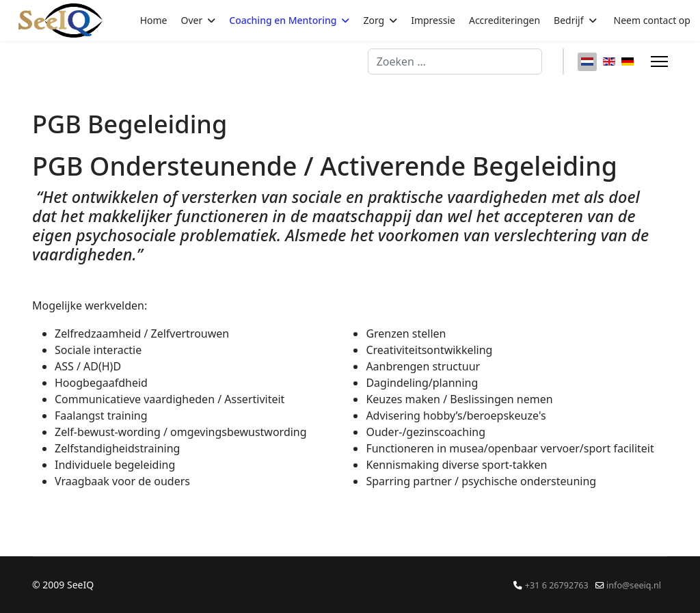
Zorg (374, 20)
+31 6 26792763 (557, 585)
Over (192, 20)
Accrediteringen (504, 20)
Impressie (433, 20)
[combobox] (455, 62)
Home (154, 20)
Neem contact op (652, 20)
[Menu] (659, 62)
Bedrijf (568, 20)
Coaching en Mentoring (283, 20)
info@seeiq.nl (634, 585)
